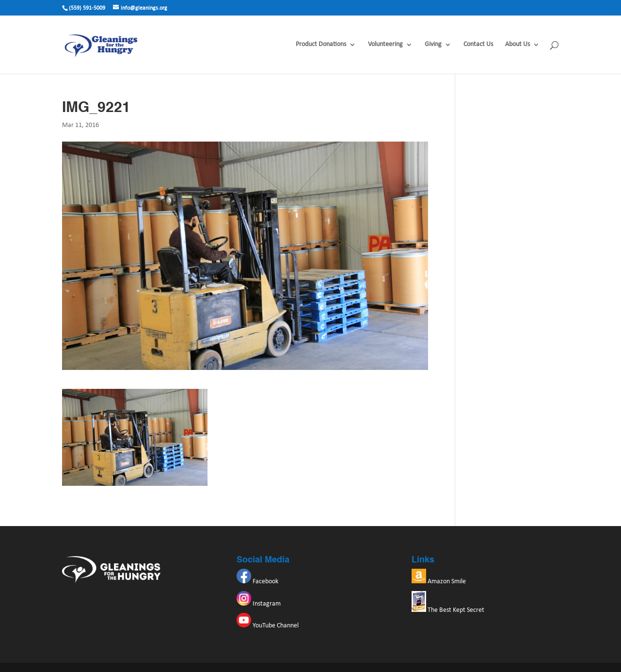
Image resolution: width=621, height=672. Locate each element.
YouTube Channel (268, 626)
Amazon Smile (439, 582)
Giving (433, 45)
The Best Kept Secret (448, 610)
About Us (517, 45)
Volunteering (385, 45)
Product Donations (321, 45)
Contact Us (478, 45)
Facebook (257, 582)
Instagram (259, 604)
